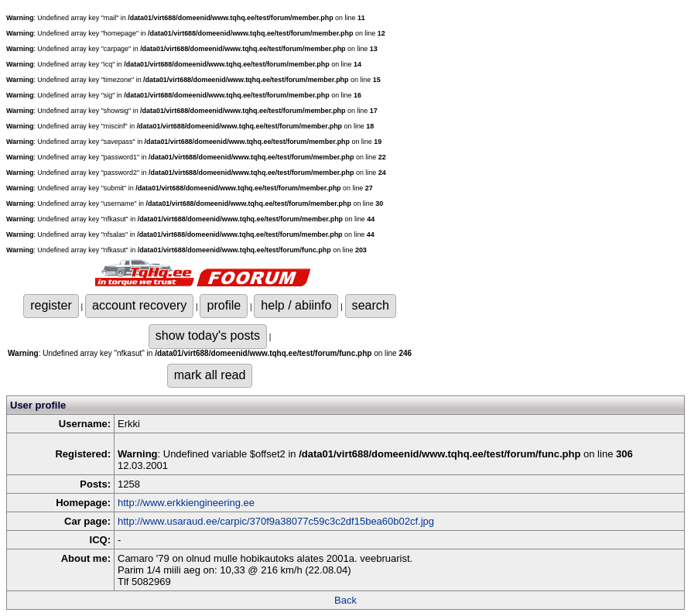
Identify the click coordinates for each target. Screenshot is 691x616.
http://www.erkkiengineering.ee (186, 503)
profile (224, 305)
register (51, 305)
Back (345, 600)
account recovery (139, 305)
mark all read (210, 375)
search (371, 305)
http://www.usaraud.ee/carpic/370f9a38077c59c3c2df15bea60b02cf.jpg (276, 521)
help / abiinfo (296, 305)
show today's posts (208, 335)
